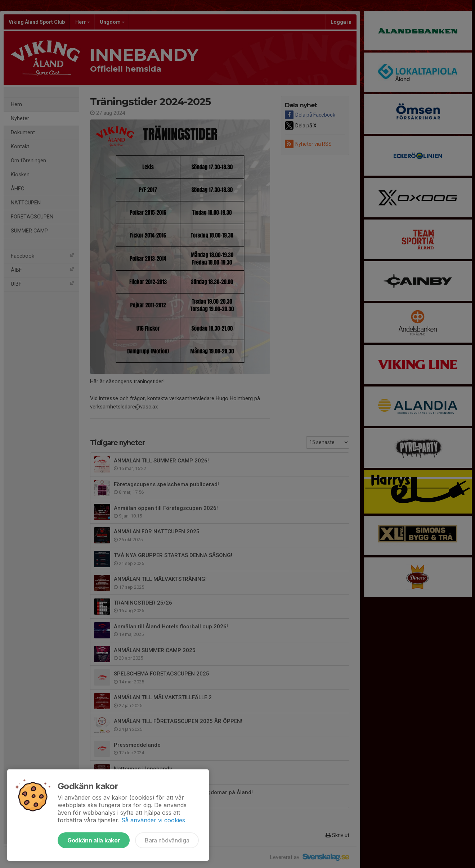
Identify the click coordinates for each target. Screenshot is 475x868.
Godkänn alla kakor (94, 840)
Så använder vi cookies (153, 820)
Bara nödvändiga (167, 840)
